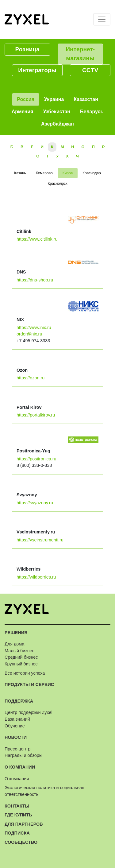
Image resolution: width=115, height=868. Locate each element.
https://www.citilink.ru (37, 239)
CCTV (90, 70)
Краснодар (92, 173)
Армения (23, 112)
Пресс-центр (17, 749)
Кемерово (44, 173)
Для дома (14, 644)
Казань (20, 173)
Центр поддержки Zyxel (29, 712)
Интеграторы (37, 70)
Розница (27, 49)
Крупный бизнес (21, 664)
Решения (16, 633)
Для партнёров (24, 824)
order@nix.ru (29, 334)
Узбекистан (57, 112)
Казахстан (86, 99)
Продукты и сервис (29, 684)
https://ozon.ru (31, 378)
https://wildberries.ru (36, 577)
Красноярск (57, 184)
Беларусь (92, 112)
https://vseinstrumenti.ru (40, 540)
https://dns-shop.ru (35, 280)
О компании (20, 767)
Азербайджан (57, 124)
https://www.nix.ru (34, 327)
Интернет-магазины (80, 54)
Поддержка (19, 701)
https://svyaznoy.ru (35, 503)
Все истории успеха (25, 673)
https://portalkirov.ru (36, 415)
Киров (68, 173)
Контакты (17, 806)
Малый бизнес (19, 651)
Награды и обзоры (23, 755)
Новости (16, 737)
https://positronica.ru (36, 459)
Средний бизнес (21, 657)
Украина (54, 99)
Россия (26, 99)
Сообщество (21, 842)
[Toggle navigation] (102, 19)
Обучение (15, 726)
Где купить (18, 815)
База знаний (17, 719)
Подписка (17, 833)
